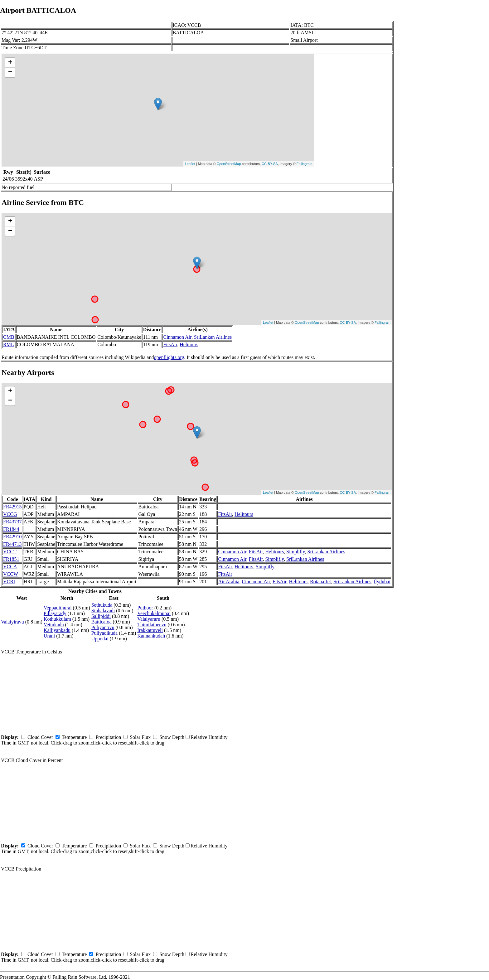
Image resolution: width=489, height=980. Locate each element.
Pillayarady (55, 613)
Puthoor (145, 608)
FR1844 (11, 529)
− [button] (10, 72)
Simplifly (295, 552)
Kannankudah (151, 636)
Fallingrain (305, 164)
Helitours (189, 344)
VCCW (11, 574)
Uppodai (100, 639)
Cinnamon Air (177, 337)
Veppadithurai (58, 608)
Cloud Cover (40, 737)
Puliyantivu (103, 627)
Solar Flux (140, 737)
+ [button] (10, 63)
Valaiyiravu (12, 622)
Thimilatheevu (152, 625)
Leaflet (190, 164)
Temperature (74, 737)
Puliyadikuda (104, 633)
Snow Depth (172, 737)
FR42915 (12, 507)
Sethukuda (102, 605)
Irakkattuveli (150, 630)
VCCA (10, 567)
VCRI (9, 582)
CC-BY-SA (270, 164)
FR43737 (12, 522)
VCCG (10, 514)
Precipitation (108, 737)
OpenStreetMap (229, 164)
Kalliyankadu (57, 630)
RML (9, 344)
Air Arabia (229, 582)
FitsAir (170, 344)
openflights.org (169, 357)
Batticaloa (102, 622)
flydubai (382, 582)
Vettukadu (54, 625)
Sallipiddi (101, 616)
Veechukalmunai (154, 613)
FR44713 (12, 544)
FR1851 (11, 559)
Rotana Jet (320, 582)
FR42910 (12, 537)
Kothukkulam (57, 619)
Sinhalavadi (103, 611)
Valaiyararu (149, 619)
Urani (49, 636)
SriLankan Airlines (213, 337)
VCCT (10, 552)
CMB (9, 337)
